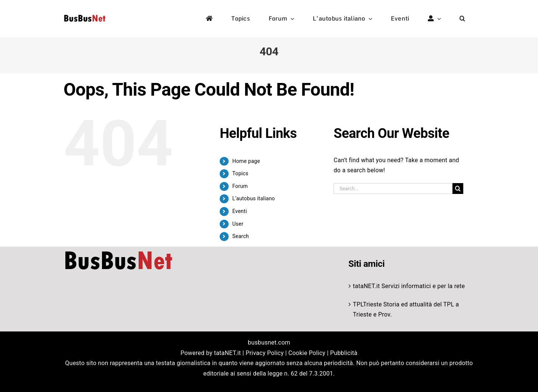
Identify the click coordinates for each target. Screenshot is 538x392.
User (238, 224)
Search (241, 236)
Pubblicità (344, 353)
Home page (246, 161)
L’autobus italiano (254, 198)
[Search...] (393, 189)
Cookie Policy (307, 353)
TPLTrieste (367, 304)
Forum (240, 186)
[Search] (458, 189)
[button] (462, 19)
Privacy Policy (265, 353)
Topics (240, 173)
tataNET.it (367, 286)
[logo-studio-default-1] (85, 16)
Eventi (240, 211)
